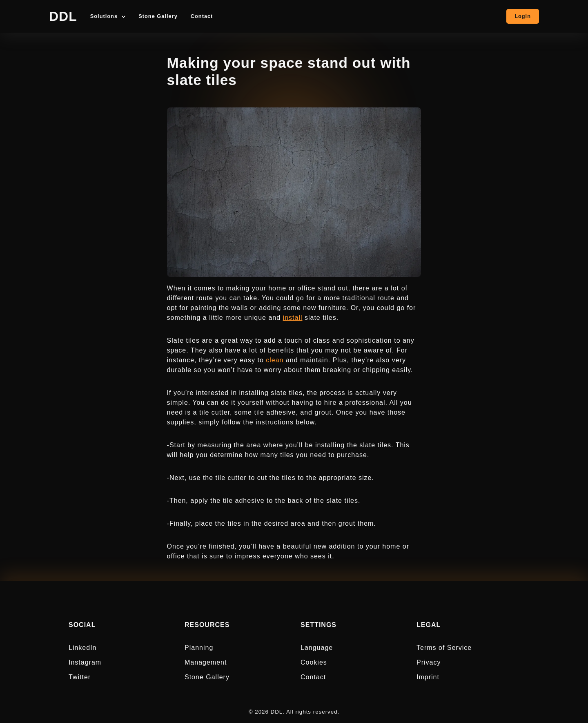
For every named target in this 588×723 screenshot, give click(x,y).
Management (206, 662)
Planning (199, 648)
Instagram (85, 662)
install (293, 318)
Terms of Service (444, 648)
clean (275, 360)
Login (523, 16)
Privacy (429, 662)
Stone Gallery (158, 17)
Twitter (80, 677)
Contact (202, 17)
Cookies (314, 662)
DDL (63, 16)
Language (317, 648)
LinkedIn (83, 648)
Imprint (428, 677)
